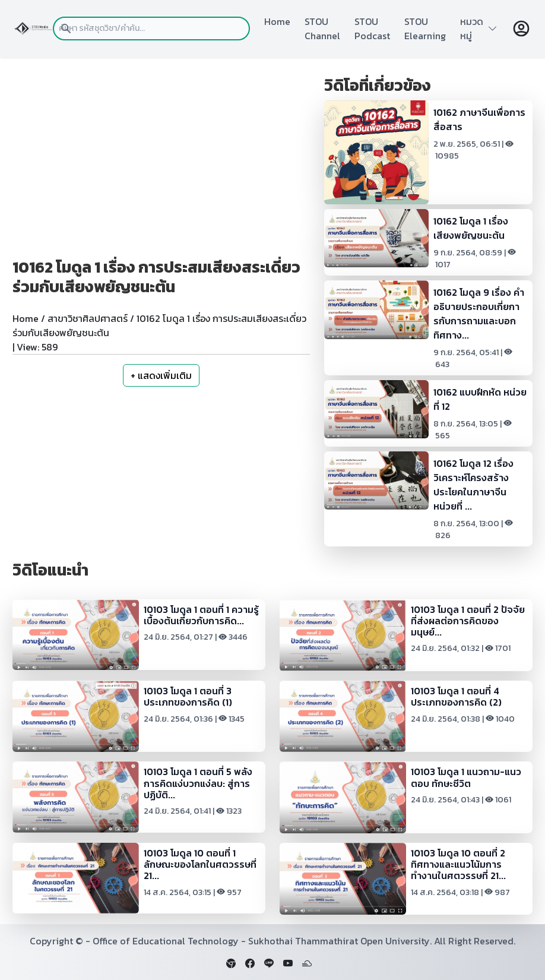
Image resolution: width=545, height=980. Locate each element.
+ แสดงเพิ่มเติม (161, 375)
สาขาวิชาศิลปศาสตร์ (88, 318)
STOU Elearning (425, 29)
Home (277, 21)
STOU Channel (322, 29)
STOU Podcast (372, 29)
